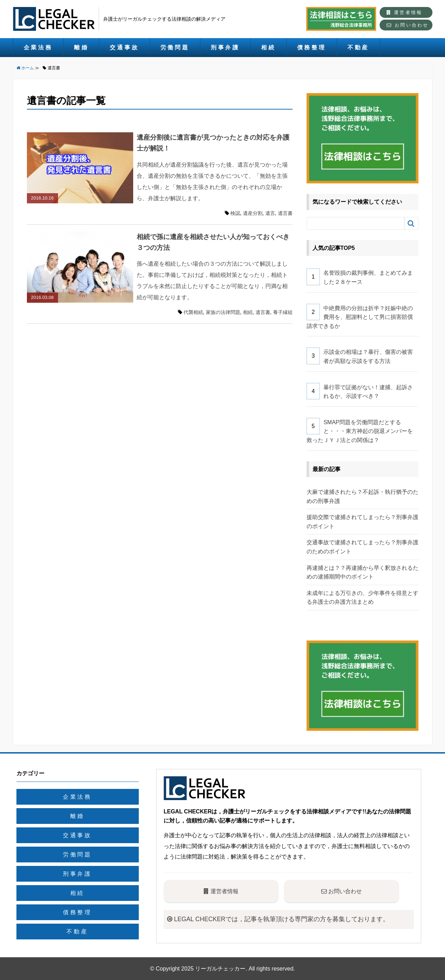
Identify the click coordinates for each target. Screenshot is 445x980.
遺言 (270, 213)
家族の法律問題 (223, 312)
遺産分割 (253, 213)
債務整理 (312, 47)
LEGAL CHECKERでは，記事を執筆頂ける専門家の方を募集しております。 (278, 919)
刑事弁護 (225, 47)
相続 (268, 47)
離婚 (81, 47)
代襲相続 (193, 312)
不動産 (358, 47)
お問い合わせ (408, 25)
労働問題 (175, 47)
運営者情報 (404, 12)
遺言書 (285, 213)
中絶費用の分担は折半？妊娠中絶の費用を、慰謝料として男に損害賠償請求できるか (360, 317)
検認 (235, 213)
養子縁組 (283, 312)
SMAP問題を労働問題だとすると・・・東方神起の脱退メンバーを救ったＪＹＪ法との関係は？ (360, 431)
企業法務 (38, 47)
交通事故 (124, 47)
